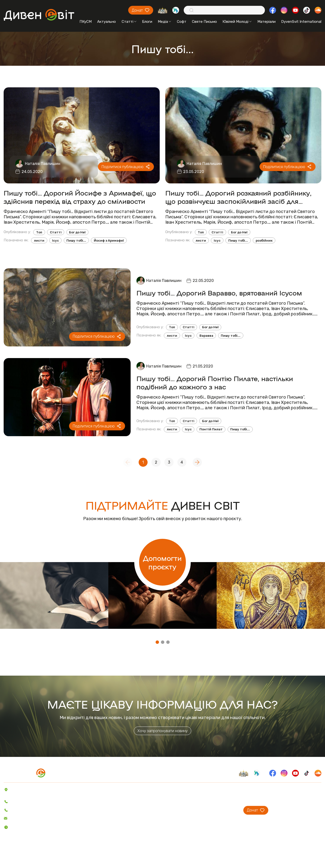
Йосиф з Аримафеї (109, 241)
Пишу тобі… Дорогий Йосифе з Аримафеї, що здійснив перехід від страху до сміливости (80, 197)
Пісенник (117, 789)
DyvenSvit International (301, 22)
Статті (129, 22)
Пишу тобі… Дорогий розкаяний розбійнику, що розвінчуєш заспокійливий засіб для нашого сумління (238, 197)
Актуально (107, 22)
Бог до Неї (77, 232)
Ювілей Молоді (237, 22)
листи (39, 241)
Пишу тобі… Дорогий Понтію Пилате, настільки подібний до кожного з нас (215, 382)
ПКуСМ (86, 22)
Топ (39, 232)
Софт (182, 22)
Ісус (55, 241)
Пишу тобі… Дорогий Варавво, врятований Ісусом (219, 293)
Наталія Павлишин (43, 164)
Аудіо (84, 810)
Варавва (206, 336)
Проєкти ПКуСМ (193, 796)
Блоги (147, 22)
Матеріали (266, 22)
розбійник (264, 241)
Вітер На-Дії (119, 810)
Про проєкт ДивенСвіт (198, 789)
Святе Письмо (204, 22)
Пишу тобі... (76, 241)
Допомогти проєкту (162, 562)
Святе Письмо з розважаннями (136, 803)
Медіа (164, 22)
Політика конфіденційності (29, 855)
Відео (84, 817)
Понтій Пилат (211, 429)
